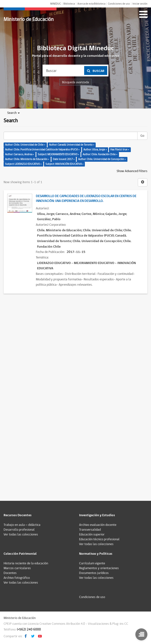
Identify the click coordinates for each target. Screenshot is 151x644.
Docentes (10, 573)
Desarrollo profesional (19, 530)
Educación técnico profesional (99, 539)
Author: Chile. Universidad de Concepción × (102, 159)
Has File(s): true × (120, 150)
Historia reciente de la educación (26, 563)
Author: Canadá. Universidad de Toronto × (72, 145)
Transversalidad (90, 530)
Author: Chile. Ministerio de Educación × (27, 159)
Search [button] (13, 113)
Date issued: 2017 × (64, 159)
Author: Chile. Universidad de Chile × (25, 145)
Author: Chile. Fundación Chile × (100, 154)
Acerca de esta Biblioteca (91, 4)
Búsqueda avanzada (75, 82)
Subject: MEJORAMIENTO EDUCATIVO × (58, 154)
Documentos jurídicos (94, 573)
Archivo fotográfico (17, 578)
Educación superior (92, 535)
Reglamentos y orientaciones (99, 568)
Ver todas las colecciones (21, 535)
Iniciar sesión (140, 4)
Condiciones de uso (119, 4)
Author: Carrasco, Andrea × (19, 154)
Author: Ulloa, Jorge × (95, 150)
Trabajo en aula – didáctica (22, 525)
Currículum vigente (92, 563)
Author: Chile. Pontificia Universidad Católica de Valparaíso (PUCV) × (42, 150)
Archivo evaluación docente (98, 525)
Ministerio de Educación (29, 19)
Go (142, 136)
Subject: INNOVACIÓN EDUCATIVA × (64, 164)
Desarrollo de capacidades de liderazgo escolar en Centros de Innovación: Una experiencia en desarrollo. (86, 199)
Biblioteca (69, 4)
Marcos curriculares (17, 568)
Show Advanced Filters (132, 171)
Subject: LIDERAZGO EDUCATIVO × (23, 164)
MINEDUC (56, 4)
